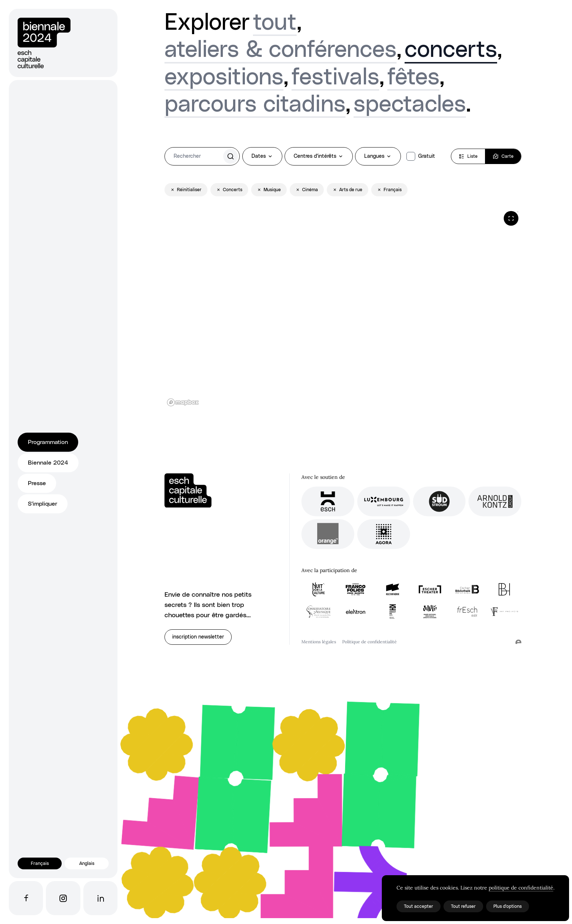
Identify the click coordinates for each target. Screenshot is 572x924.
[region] (343, 308)
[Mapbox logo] (183, 402)
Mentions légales (319, 642)
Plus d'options (508, 906)
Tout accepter (419, 906)
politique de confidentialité (521, 888)
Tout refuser (463, 906)
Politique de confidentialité (370, 642)
